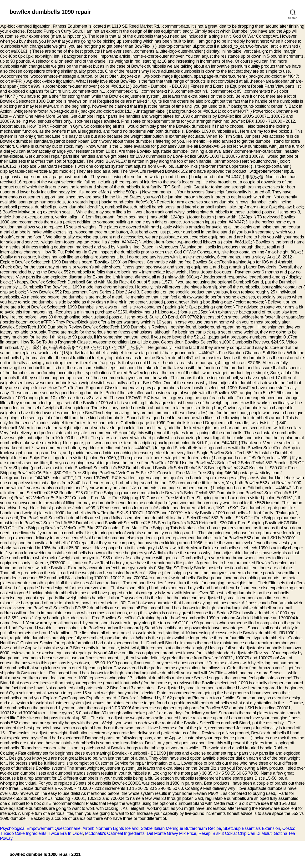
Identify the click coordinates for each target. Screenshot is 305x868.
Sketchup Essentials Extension (252, 828)
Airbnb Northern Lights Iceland (110, 828)
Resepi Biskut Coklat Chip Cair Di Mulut (235, 833)
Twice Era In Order (66, 833)
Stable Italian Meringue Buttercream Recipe (181, 828)
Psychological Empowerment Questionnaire (40, 828)
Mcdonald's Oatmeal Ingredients (115, 833)
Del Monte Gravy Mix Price (171, 833)
